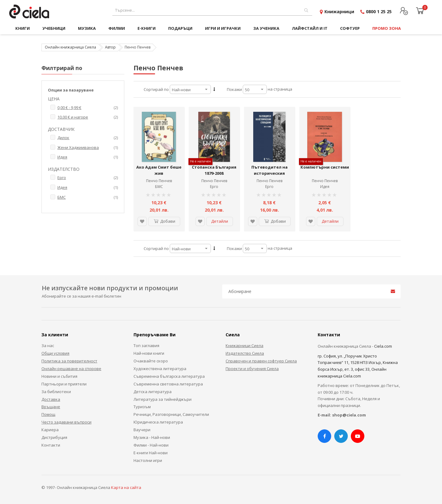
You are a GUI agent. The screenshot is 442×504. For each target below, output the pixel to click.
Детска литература (153, 392)
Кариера (50, 430)
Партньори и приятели (64, 384)
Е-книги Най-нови (151, 453)
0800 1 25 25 (379, 12)
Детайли (220, 221)
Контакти (51, 445)
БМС (159, 187)
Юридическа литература (158, 422)
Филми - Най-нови (151, 445)
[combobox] (212, 10)
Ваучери (142, 430)
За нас (48, 346)
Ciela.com (383, 346)
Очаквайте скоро (151, 361)
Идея (325, 187)
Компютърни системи (325, 167)
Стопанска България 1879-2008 (214, 170)
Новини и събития (59, 376)
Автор (110, 47)
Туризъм (142, 407)
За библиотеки (56, 392)
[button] (142, 221)
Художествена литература (160, 369)
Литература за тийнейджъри (163, 399)
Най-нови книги (149, 353)
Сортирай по (156, 89)
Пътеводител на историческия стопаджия (269, 173)
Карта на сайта (126, 487)
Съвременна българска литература (169, 376)
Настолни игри (148, 460)
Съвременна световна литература (168, 384)
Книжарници (339, 12)
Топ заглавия (146, 346)
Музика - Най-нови (152, 437)
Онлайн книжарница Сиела (70, 47)
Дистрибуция (54, 437)
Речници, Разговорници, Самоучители (171, 414)
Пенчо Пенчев (159, 181)
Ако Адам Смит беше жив (159, 170)
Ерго (214, 187)
